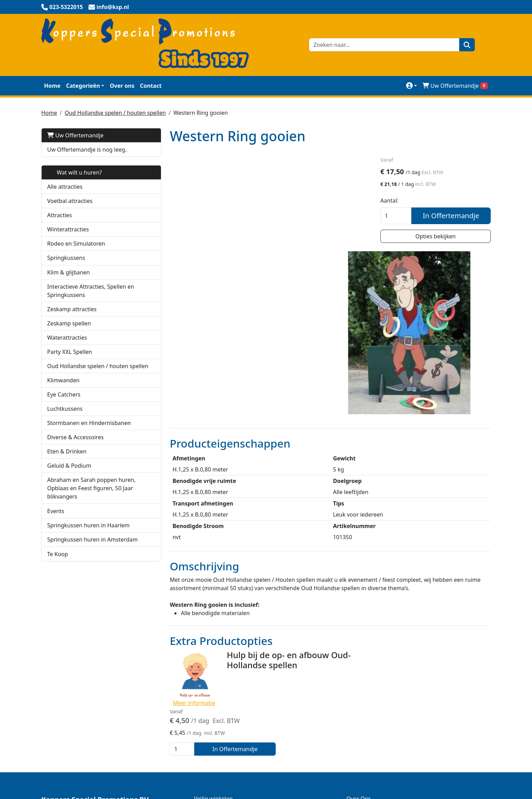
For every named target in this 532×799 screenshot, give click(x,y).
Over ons (122, 86)
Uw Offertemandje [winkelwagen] (455, 86)
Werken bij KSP (366, 703)
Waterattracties (67, 338)
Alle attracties (65, 187)
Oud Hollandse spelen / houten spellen (115, 113)
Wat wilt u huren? (75, 172)
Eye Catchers (64, 403)
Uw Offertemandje (75, 135)
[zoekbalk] (384, 45)
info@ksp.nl (105, 773)
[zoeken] (466, 45)
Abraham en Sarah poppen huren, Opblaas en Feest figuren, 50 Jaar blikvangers (91, 496)
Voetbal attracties (70, 201)
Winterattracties (68, 229)
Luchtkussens (65, 417)
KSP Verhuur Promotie (223, 661)
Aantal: (394, 201)
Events (56, 519)
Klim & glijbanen (68, 272)
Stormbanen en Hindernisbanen (89, 431)
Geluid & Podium (69, 474)
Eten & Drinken (67, 460)
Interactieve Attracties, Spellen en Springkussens (91, 291)
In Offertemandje (453, 216)
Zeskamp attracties (72, 309)
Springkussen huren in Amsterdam (92, 548)
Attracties (59, 215)
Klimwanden (63, 389)
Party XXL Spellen (70, 352)
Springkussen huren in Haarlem (88, 534)
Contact (151, 86)
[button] (138, 258)
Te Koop (58, 562)
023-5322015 (61, 773)
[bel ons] (62, 7)
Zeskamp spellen (69, 323)
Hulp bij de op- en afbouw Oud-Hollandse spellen (275, 557)
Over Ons (359, 647)
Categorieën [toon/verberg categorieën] (83, 86)
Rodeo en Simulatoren (76, 244)
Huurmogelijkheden (372, 689)
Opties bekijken (438, 237)
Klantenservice (366, 661)
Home (52, 86)
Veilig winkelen (213, 647)
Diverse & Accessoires (75, 445)
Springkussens (66, 258)
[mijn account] (411, 86)
